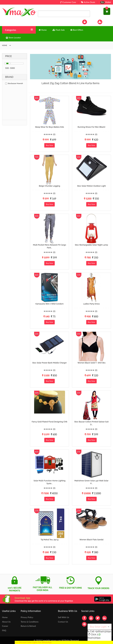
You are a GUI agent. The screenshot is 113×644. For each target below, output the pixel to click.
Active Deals (88, 2)
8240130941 (94, 638)
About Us (6, 622)
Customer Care (68, 2)
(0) (54, 134)
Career (5, 626)
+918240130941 (103, 631)
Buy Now (49, 145)
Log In (88, 22)
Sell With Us (63, 617)
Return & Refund (28, 626)
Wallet (106, 2)
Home (5, 617)
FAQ (4, 630)
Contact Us (63, 622)
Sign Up (104, 22)
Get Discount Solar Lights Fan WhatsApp (33, 642)
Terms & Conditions (30, 622)
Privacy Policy (27, 617)
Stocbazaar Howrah (14, 83)
